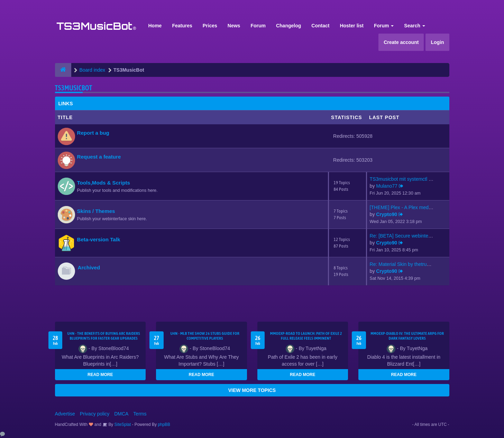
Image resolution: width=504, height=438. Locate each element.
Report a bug (93, 133)
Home (155, 26)
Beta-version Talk (99, 239)
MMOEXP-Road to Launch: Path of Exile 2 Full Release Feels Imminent (306, 336)
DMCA (121, 414)
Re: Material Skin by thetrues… (403, 264)
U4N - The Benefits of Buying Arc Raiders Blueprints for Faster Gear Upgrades (104, 336)
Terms (140, 414)
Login (437, 42)
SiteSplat (122, 424)
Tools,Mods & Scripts (104, 183)
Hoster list (351, 26)
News (234, 26)
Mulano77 (387, 186)
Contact (320, 26)
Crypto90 (387, 214)
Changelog (288, 26)
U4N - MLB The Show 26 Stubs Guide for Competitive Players (205, 336)
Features (182, 26)
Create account (401, 42)
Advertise (65, 414)
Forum (258, 26)
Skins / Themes (96, 211)
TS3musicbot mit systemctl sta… (405, 179)
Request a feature (99, 157)
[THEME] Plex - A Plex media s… (405, 207)
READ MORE (100, 375)
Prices (210, 26)
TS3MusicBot (74, 88)
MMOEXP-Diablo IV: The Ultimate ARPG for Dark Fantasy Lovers (407, 336)
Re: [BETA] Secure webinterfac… (406, 236)
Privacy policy (95, 414)
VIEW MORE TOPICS (252, 390)
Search (415, 26)
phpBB (164, 424)
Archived (89, 267)
